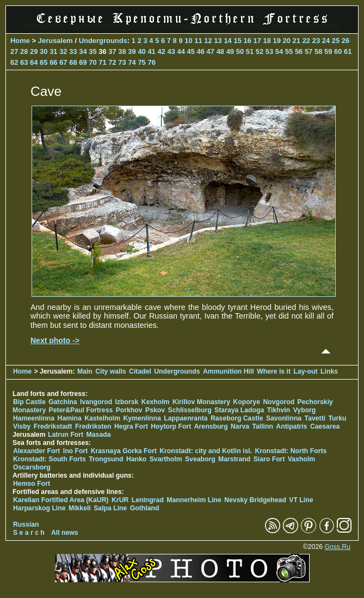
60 (338, 51)
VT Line (301, 500)
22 (306, 41)
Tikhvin (279, 410)
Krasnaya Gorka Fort (124, 451)
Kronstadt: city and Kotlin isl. (206, 451)
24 (326, 41)
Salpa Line (110, 508)
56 (299, 51)
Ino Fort (76, 451)
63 (24, 62)
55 (289, 51)
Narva (240, 426)
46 (201, 51)
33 (73, 51)
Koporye (246, 402)
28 (24, 51)
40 (141, 51)
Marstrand (234, 459)
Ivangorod (96, 402)
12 (208, 41)
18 (267, 41)
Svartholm (166, 459)
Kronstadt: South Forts (50, 459)
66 (53, 62)
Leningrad (148, 500)
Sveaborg (200, 459)
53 (269, 51)
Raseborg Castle (237, 418)
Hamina (70, 418)
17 (257, 41)
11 (198, 41)
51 (250, 51)
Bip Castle (29, 402)
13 (218, 41)
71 (102, 62)
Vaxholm (301, 459)
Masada (99, 435)
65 (44, 62)
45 (191, 51)
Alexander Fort (36, 451)
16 (247, 41)
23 (316, 41)
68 (73, 62)
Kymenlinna (142, 418)
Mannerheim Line (194, 500)
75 (141, 62)
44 (181, 51)
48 (220, 51)
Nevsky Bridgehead (255, 500)
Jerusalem (55, 41)
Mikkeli (80, 508)
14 (227, 41)
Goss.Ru (337, 547)
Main (85, 371)
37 (112, 51)
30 (44, 51)
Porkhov (129, 410)
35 (92, 51)
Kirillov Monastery (201, 402)
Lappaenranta (186, 418)
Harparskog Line (39, 508)
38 (122, 51)
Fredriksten (93, 426)
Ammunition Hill (229, 371)
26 (346, 41)
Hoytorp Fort (171, 426)
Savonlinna (284, 418)
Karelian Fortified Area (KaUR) (61, 500)
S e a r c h (29, 533)
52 (260, 51)
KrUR (120, 500)
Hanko (136, 459)
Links (329, 371)
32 (63, 51)
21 (297, 41)
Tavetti (315, 418)
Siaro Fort (269, 459)
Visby (22, 426)
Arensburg (211, 426)
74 (132, 62)
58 (318, 51)
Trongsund (106, 459)
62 (14, 62)
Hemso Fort (32, 484)
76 (151, 62)
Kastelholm (102, 418)
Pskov (155, 410)
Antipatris (291, 426)
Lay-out (305, 371)
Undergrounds (103, 41)
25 (336, 41)
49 (230, 51)
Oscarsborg (32, 467)
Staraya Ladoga (239, 410)
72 (112, 62)
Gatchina (63, 402)
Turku (338, 418)
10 (188, 41)
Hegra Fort (131, 426)
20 (287, 41)
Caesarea (325, 426)
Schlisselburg (189, 410)
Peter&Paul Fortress (81, 410)
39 (132, 51)
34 (83, 51)
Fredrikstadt (53, 426)
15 (237, 41)
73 (122, 62)
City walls (110, 371)
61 (348, 51)
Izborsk (127, 402)
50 (240, 51)
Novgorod (279, 402)
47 (211, 51)
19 (277, 41)
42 (161, 51)
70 (92, 62)
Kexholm (156, 402)
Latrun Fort (66, 435)
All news (65, 533)
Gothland (145, 508)
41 (151, 51)
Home (20, 41)
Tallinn (263, 426)
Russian (26, 524)
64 (34, 62)
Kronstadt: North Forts (291, 451)
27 (14, 51)
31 (53, 51)
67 (63, 62)
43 (171, 51)
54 (279, 51)
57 (309, 51)
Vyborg (305, 410)
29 (34, 51)
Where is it (274, 371)
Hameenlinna (34, 418)
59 (328, 51)
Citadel (140, 371)
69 (83, 62)
